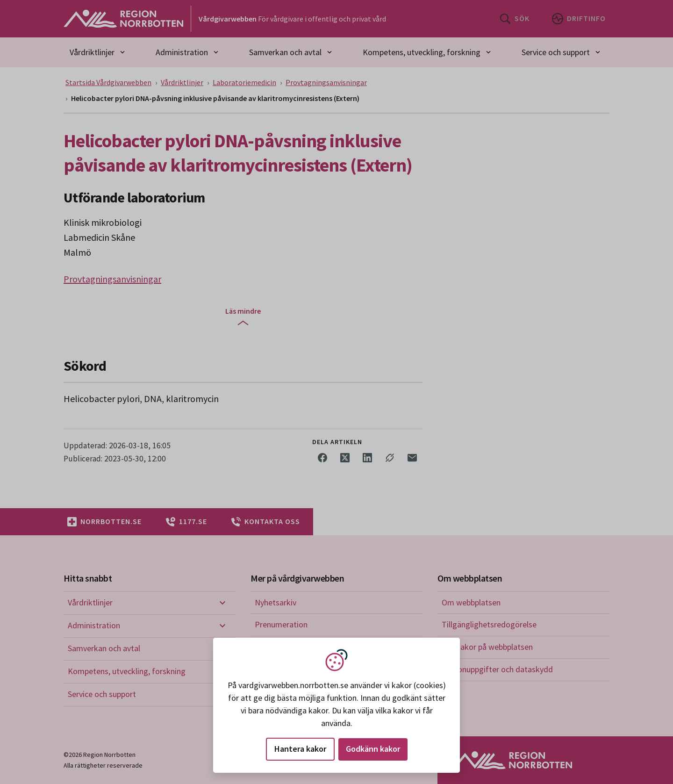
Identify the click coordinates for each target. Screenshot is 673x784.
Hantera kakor (300, 749)
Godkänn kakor (373, 749)
